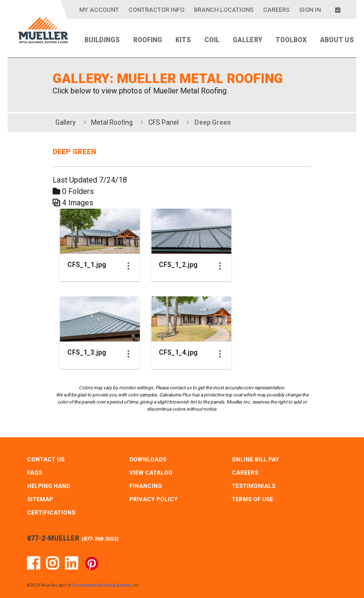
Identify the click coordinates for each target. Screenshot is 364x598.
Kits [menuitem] (183, 40)
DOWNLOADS (148, 460)
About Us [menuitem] (337, 40)
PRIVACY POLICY (154, 499)
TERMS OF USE (252, 499)
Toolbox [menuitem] (291, 40)
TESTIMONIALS (254, 486)
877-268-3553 (100, 539)
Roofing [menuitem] (148, 40)
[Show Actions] (128, 266)
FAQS (35, 473)
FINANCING (146, 486)
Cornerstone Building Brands (102, 585)
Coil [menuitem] (212, 40)
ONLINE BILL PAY (255, 460)
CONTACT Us (46, 460)
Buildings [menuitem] (102, 40)
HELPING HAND (49, 486)
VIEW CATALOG (151, 473)
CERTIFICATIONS (51, 513)
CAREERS (245, 473)
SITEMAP (40, 499)
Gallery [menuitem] (247, 40)
